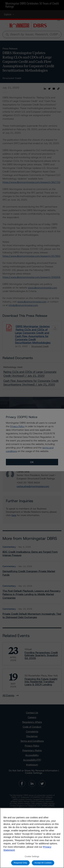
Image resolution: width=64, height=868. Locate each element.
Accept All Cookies (43, 863)
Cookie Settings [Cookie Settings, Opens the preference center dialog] (32, 857)
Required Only (20, 863)
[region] (32, 838)
